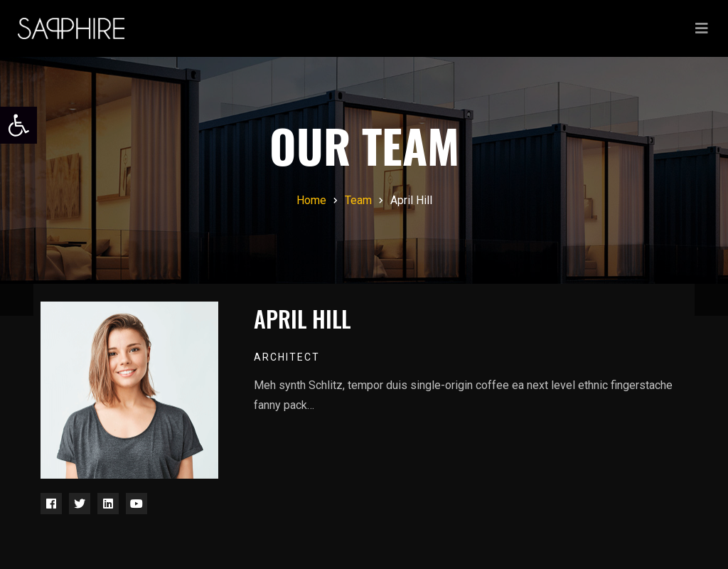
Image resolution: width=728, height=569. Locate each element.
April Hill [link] (302, 318)
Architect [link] (287, 357)
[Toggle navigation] (702, 28)
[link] (18, 125)
